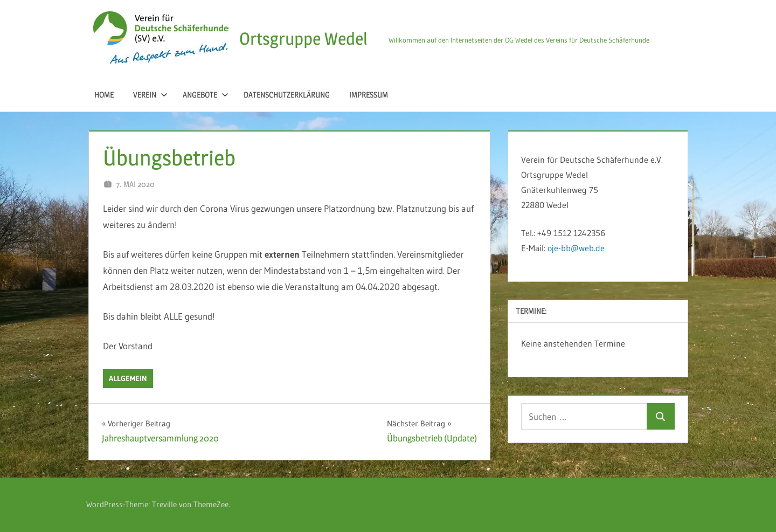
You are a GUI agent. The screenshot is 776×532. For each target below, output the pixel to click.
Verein (150, 95)
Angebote (206, 95)
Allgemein (128, 378)
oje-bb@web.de (576, 248)
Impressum (369, 95)
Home (104, 95)
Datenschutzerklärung (287, 95)
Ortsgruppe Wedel (303, 39)
